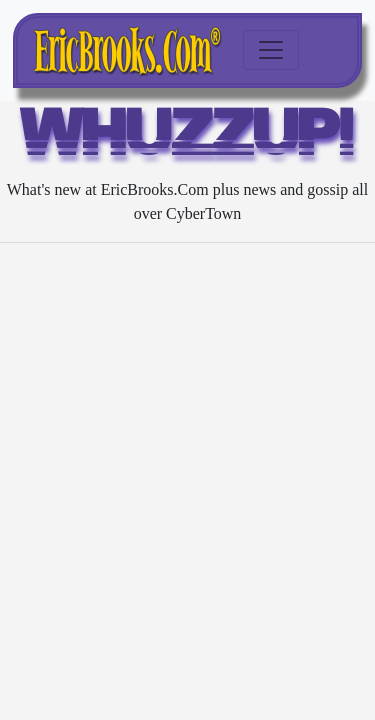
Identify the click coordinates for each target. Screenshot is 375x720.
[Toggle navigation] (271, 50)
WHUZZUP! (187, 138)
